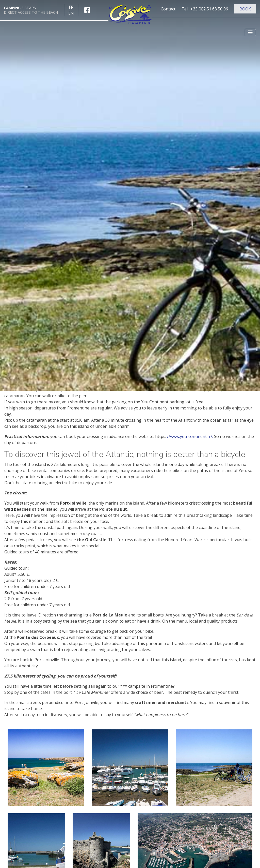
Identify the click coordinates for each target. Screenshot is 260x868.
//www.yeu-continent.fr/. (190, 436)
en (71, 13)
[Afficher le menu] (250, 33)
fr (71, 7)
